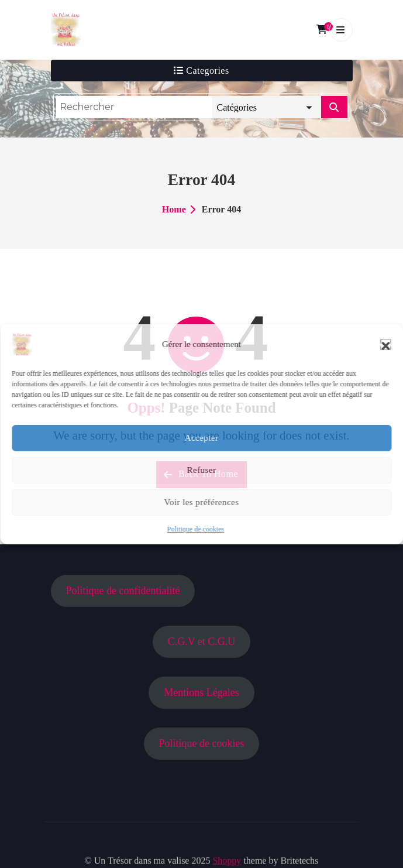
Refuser (202, 470)
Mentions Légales (201, 692)
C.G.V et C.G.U (202, 641)
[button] (385, 345)
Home (174, 209)
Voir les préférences (202, 502)
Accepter (202, 438)
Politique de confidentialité (123, 591)
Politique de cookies (196, 529)
